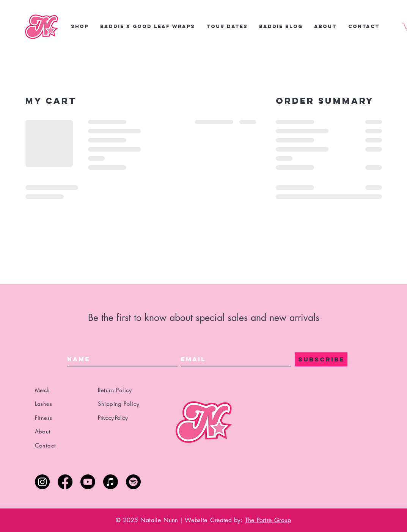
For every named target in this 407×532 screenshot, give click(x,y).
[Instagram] (42, 482)
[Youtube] (88, 482)
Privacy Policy (113, 418)
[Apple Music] (111, 482)
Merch (42, 390)
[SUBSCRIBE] (321, 359)
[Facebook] (65, 482)
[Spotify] (133, 482)
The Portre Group (268, 520)
